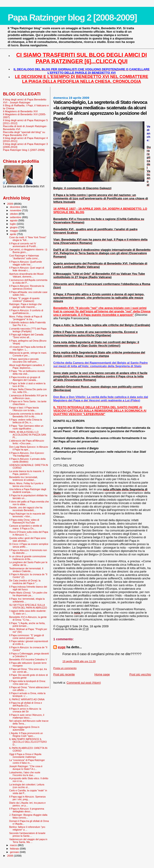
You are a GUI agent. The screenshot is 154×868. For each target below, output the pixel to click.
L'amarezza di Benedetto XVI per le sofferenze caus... (28, 397)
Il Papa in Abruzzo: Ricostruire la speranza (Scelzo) (27, 287)
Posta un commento (65, 668)
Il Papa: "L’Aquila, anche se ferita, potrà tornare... (27, 625)
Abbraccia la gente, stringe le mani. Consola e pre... (28, 354)
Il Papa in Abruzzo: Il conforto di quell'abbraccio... (26, 312)
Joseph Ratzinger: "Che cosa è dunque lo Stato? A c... (26, 768)
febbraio (15, 849)
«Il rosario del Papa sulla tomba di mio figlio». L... (27, 348)
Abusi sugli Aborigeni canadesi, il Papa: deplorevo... (27, 366)
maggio (15, 231)
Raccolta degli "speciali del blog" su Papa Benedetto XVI (24, 133)
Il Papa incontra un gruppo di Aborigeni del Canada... (25, 379)
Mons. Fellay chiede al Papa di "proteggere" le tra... (26, 318)
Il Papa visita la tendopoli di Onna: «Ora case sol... (27, 682)
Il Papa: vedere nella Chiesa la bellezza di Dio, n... (25, 421)
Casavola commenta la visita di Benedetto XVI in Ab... (26, 415)
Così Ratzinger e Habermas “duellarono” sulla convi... (24, 257)
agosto (14, 220)
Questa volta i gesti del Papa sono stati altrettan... (28, 539)
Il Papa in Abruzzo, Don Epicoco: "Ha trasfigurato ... (27, 454)
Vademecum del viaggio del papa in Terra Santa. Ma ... (28, 841)
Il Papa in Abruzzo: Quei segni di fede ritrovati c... (27, 269)
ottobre (14, 214)
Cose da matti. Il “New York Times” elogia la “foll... (28, 239)
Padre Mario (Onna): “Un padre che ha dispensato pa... (28, 594)
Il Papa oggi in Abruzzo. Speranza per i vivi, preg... (27, 798)
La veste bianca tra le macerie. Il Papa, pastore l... (27, 473)
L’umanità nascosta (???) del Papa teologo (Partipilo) (28, 330)
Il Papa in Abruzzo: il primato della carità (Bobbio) (27, 460)
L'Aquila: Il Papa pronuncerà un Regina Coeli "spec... (26, 735)
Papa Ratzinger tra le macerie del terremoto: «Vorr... (27, 515)
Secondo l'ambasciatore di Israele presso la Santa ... (27, 834)
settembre (16, 217)
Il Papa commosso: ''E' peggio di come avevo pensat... (27, 637)
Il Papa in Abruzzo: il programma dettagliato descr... (27, 810)
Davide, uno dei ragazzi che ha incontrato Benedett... (26, 509)
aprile (13, 234)
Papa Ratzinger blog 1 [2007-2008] (24, 150)
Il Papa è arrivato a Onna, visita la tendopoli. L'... (27, 695)
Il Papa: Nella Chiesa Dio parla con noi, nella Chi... (28, 391)
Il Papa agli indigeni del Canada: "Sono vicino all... (27, 336)
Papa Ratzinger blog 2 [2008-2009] (72, 17)
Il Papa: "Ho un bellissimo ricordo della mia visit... (27, 372)
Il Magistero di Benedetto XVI (20, 111)
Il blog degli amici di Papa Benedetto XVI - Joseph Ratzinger (25, 101)
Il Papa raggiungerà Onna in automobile (24, 728)
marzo (14, 845)
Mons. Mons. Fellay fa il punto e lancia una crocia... (26, 485)
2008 (10, 856)
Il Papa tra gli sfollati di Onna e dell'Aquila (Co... (25, 704)
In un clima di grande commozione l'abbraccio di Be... (28, 558)
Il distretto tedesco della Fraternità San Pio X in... (27, 324)
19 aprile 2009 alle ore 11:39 (79, 661)
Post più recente (64, 674)
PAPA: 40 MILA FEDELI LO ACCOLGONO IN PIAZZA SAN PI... (28, 435)
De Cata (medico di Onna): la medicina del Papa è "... (25, 582)
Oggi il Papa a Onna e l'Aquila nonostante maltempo (25, 756)
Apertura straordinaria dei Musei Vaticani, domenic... (26, 275)
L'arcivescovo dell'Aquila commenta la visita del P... (28, 281)
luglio (13, 224)
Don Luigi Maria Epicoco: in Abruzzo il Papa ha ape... (29, 448)
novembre (16, 210)
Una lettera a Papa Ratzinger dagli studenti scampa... (28, 491)
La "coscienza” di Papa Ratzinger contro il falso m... (27, 761)
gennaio (15, 852)
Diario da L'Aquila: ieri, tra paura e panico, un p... (27, 804)
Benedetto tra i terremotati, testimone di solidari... (23, 478)
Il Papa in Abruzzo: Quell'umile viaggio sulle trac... (25, 263)
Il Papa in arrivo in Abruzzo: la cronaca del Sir (25, 710)
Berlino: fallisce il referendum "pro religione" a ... (27, 828)
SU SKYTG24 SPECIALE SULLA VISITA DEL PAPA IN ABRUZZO (28, 606)
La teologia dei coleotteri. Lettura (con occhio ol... (27, 786)
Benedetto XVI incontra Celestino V (28, 659)
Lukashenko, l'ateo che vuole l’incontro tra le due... (25, 774)
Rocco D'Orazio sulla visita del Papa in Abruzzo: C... (29, 533)
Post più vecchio (140, 674)
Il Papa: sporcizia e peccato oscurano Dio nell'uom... (24, 360)
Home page (102, 674)
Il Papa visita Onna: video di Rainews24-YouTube (24, 521)
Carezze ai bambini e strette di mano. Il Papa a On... (25, 527)
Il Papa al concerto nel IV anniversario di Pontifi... (23, 245)
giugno (14, 227)
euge (62, 647)
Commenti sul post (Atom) (84, 683)
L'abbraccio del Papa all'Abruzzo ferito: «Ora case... (27, 442)
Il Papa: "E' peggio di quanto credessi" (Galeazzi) (24, 300)
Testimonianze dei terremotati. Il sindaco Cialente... (26, 570)
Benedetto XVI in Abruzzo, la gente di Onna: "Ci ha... (28, 618)
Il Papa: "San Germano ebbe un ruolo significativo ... (26, 427)
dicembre (16, 207)
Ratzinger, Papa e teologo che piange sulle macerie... (25, 306)
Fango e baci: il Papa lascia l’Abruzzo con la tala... (24, 409)
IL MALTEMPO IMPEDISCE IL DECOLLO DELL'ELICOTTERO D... (28, 742)
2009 (10, 204)
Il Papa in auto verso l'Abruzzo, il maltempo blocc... (27, 716)
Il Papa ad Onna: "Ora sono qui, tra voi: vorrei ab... (28, 670)
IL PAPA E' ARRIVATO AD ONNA (27, 699)
